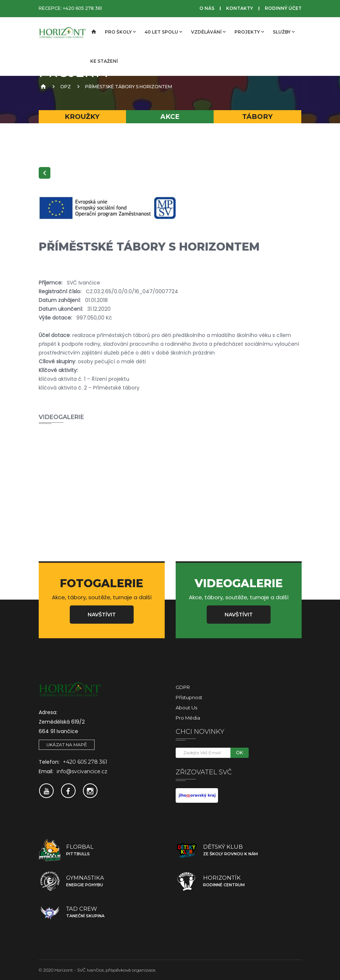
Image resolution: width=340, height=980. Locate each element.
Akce (170, 117)
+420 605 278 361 (82, 8)
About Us (186, 708)
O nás (207, 8)
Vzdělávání (208, 32)
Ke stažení (104, 61)
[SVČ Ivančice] (62, 32)
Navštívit (102, 615)
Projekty (249, 32)
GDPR (183, 687)
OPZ (66, 87)
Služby (284, 32)
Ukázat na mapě (67, 745)
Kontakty (240, 8)
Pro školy (120, 32)
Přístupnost (189, 697)
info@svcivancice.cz (82, 771)
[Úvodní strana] (93, 32)
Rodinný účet (283, 8)
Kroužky (82, 117)
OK (239, 753)
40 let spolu (163, 32)
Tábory (257, 117)
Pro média (188, 718)
